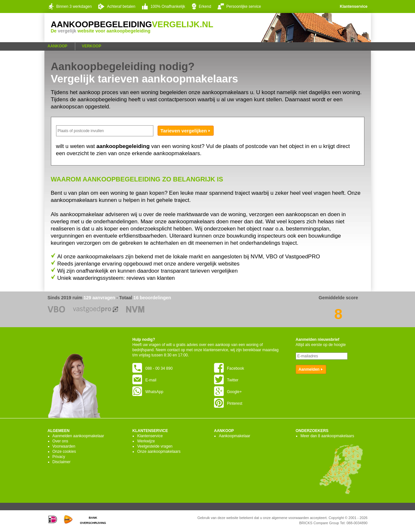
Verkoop (91, 46)
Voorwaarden (64, 446)
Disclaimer (62, 462)
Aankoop (58, 46)
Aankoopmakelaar (235, 436)
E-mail (144, 380)
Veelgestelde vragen (155, 446)
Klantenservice (354, 6)
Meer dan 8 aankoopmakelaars (327, 436)
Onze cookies (64, 452)
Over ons (60, 441)
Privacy (59, 457)
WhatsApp (148, 392)
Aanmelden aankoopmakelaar (78, 436)
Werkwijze (146, 441)
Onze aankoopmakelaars (159, 452)
